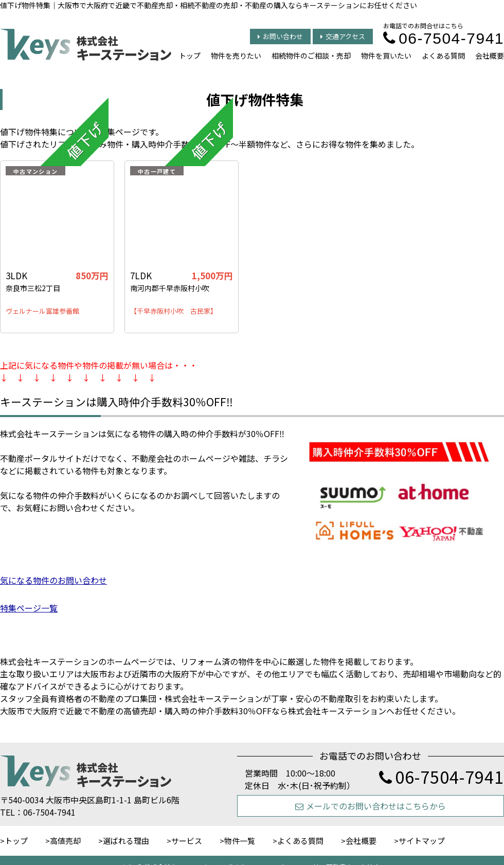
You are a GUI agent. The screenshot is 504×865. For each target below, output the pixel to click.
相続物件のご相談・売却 (311, 56)
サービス (187, 841)
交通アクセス (343, 36)
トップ (190, 56)
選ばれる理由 (126, 841)
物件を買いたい (386, 56)
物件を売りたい (236, 56)
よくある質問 (443, 56)
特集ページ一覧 (29, 608)
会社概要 (490, 56)
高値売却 (65, 841)
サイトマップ (422, 841)
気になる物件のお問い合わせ (53, 580)
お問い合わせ (280, 36)
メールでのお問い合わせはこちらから (371, 806)
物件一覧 (240, 841)
